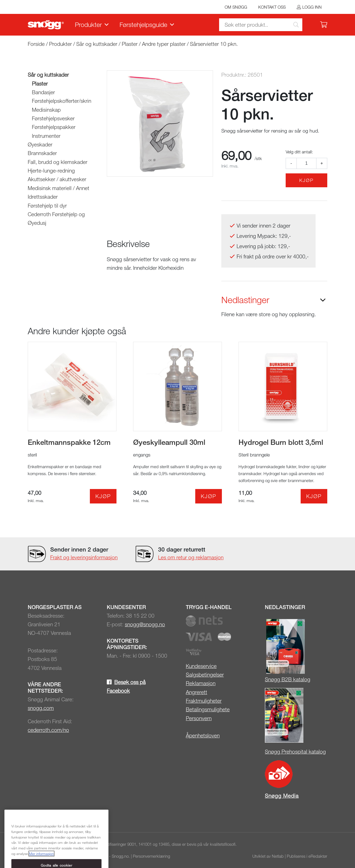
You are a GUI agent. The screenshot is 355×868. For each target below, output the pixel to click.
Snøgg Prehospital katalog (295, 751)
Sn (268, 679)
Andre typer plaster (164, 44)
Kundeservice (201, 666)
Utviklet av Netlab (268, 856)
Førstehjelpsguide (143, 24)
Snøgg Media (282, 796)
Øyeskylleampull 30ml (169, 442)
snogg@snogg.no (145, 624)
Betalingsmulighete (208, 709)
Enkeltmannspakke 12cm (69, 442)
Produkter (88, 24)
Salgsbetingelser (205, 674)
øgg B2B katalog (291, 679)
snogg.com (41, 708)
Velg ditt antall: (299, 152)
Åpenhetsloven (203, 735)
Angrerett (196, 692)
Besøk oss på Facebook (126, 686)
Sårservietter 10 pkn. (214, 44)
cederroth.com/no (48, 730)
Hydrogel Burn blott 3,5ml (281, 442)
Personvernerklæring (151, 856)
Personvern (199, 718)
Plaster (130, 44)
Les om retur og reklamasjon (191, 557)
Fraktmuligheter (204, 701)
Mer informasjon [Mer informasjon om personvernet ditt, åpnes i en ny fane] (41, 862)
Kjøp (306, 180)
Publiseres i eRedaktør (307, 856)
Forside (36, 44)
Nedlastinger (245, 300)
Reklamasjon (201, 683)
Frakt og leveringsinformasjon (84, 557)
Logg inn (312, 7)
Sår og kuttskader (97, 44)
